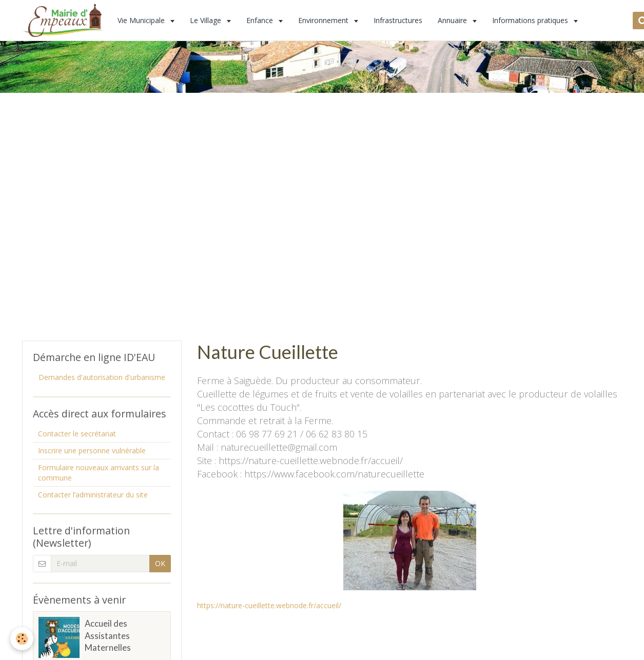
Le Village (207, 20)
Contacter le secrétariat (77, 434)
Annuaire (453, 20)
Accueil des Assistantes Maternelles (108, 636)
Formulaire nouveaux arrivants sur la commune (99, 473)
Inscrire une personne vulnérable (92, 451)
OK (160, 563)
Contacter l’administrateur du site (93, 495)
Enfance (261, 20)
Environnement (324, 20)
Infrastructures (398, 20)
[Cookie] (22, 639)
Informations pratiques (531, 20)
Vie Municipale (142, 20)
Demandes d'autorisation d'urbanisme (102, 377)
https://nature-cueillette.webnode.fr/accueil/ (269, 605)
